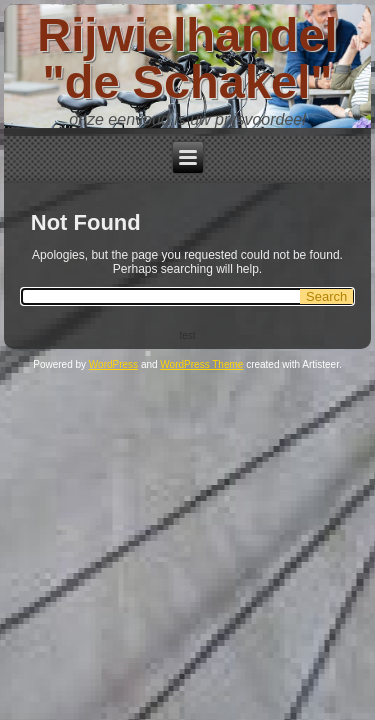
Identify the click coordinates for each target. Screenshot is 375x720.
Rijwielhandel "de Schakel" (187, 58)
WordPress (113, 364)
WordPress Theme (201, 364)
